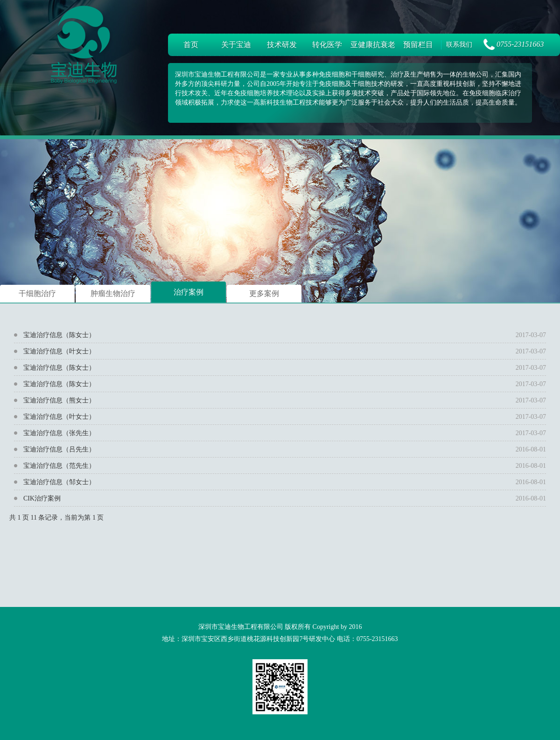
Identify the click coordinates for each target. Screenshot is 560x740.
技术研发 (282, 45)
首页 (191, 45)
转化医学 (327, 45)
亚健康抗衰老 (373, 45)
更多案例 (264, 293)
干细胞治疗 (37, 293)
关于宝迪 (236, 45)
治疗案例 (189, 292)
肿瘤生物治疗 (113, 293)
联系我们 (459, 45)
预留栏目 (418, 45)
